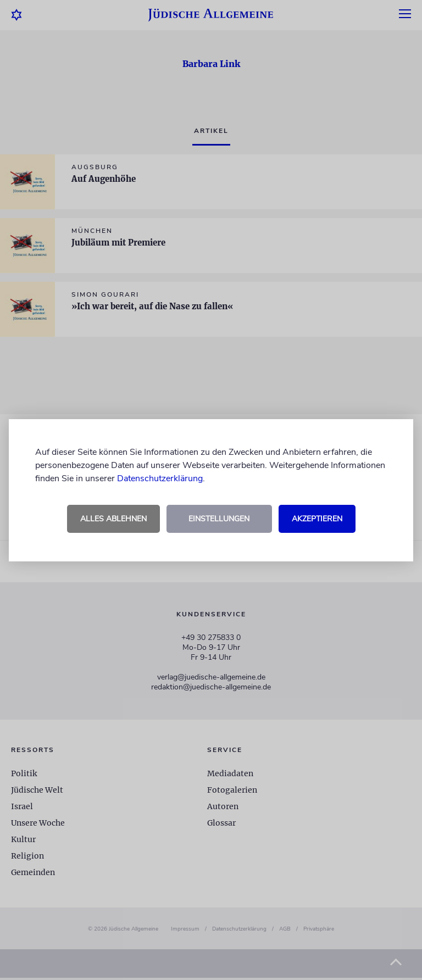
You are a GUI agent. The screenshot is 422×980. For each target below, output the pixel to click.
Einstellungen (219, 519)
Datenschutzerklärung (160, 478)
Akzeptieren (317, 519)
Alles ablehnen (113, 519)
